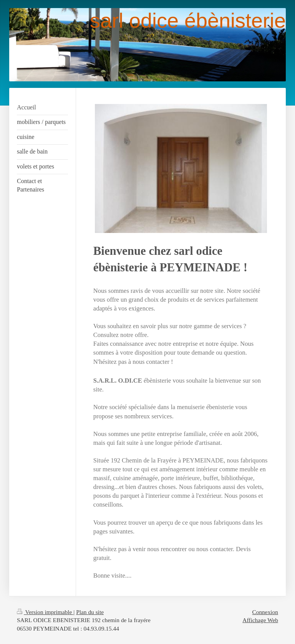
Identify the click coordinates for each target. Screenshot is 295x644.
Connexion (265, 612)
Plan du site (90, 612)
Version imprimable (45, 612)
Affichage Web (260, 620)
